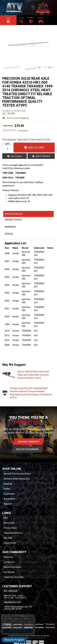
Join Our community (28, 442)
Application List (14, 214)
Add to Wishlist (43, 156)
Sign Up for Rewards (27, 449)
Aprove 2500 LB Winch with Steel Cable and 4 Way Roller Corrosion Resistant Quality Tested (33, 375)
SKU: (4, 114)
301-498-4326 (11, 591)
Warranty (10, 227)
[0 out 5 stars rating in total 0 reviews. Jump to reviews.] (16, 130)
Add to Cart (36, 148)
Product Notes (13, 220)
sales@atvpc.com (12, 602)
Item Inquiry (16, 156)
